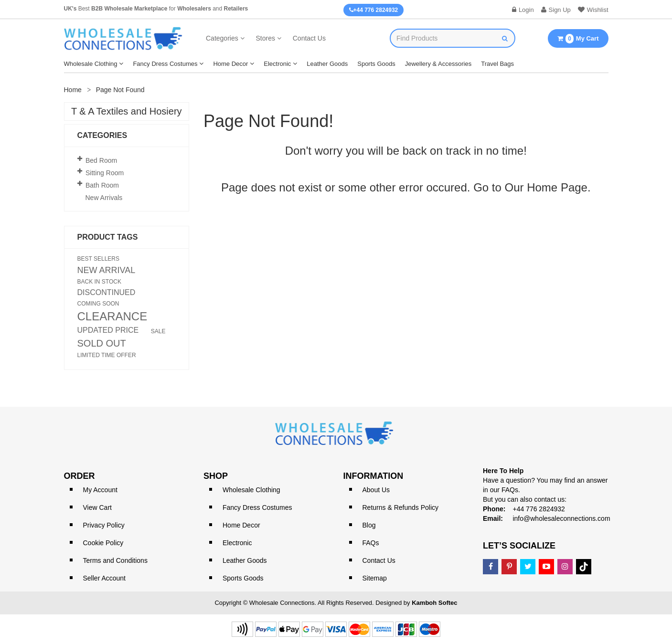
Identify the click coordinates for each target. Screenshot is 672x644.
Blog (369, 525)
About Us (376, 490)
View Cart (97, 507)
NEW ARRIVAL (107, 270)
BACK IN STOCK (99, 282)
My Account (100, 490)
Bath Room (102, 185)
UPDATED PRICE (108, 330)
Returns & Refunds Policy (401, 507)
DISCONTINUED (107, 293)
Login (523, 10)
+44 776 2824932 (374, 10)
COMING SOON (98, 304)
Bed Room (101, 160)
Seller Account (105, 578)
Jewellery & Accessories (438, 64)
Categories (222, 38)
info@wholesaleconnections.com (561, 518)
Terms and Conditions (115, 560)
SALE (158, 331)
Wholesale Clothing (91, 64)
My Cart (578, 39)
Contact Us (309, 38)
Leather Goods (327, 64)
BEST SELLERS (99, 259)
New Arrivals (104, 198)
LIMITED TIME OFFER (107, 355)
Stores (265, 38)
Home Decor (230, 64)
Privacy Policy (104, 525)
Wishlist (593, 10)
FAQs (371, 543)
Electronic (277, 64)
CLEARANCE (112, 317)
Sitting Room (105, 173)
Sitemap (375, 578)
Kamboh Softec (434, 603)
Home (73, 90)
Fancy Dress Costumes (165, 64)
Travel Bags (497, 64)
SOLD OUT (102, 343)
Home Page (557, 187)
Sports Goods (376, 64)
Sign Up (556, 10)
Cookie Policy (103, 543)
